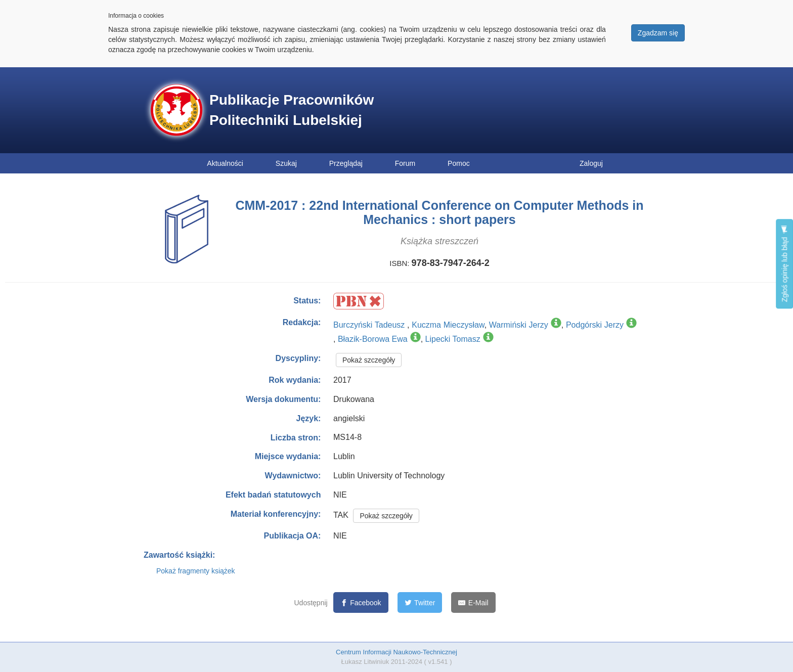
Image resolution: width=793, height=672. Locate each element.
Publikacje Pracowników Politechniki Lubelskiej (292, 110)
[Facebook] (361, 602)
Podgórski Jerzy (595, 325)
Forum (405, 163)
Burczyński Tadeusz (370, 325)
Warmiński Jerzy (519, 325)
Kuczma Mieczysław (448, 325)
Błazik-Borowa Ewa (373, 339)
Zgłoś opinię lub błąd (784, 264)
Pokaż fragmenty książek (196, 571)
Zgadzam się (658, 33)
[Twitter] (420, 602)
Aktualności (225, 163)
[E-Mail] (473, 602)
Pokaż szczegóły (369, 360)
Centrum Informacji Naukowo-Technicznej (396, 652)
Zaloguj (591, 163)
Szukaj (286, 163)
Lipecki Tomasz (453, 339)
